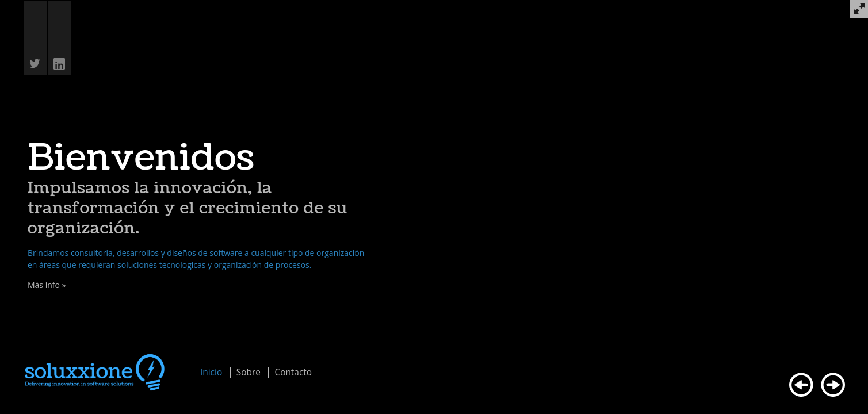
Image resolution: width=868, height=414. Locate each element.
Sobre (248, 372)
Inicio (211, 372)
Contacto (293, 372)
